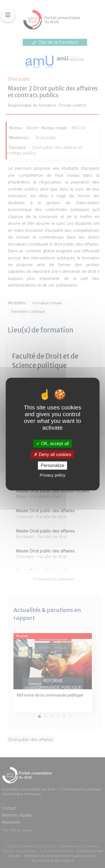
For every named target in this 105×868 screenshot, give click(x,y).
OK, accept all (53, 444)
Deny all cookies (53, 455)
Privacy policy (53, 475)
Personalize (53, 465)
